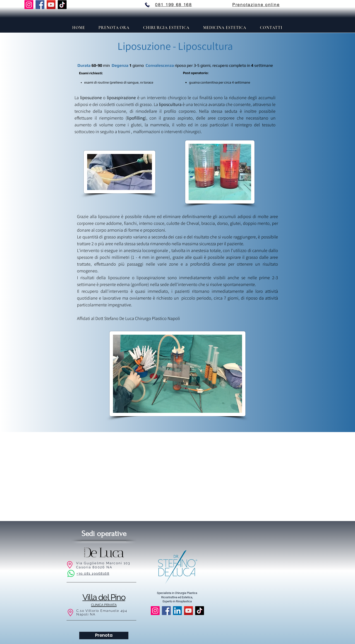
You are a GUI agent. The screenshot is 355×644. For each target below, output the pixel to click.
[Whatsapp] (71, 573)
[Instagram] (29, 5)
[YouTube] (51, 5)
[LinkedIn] (177, 611)
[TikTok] (62, 5)
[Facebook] (40, 5)
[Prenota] (104, 636)
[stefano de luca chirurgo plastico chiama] (147, 5)
